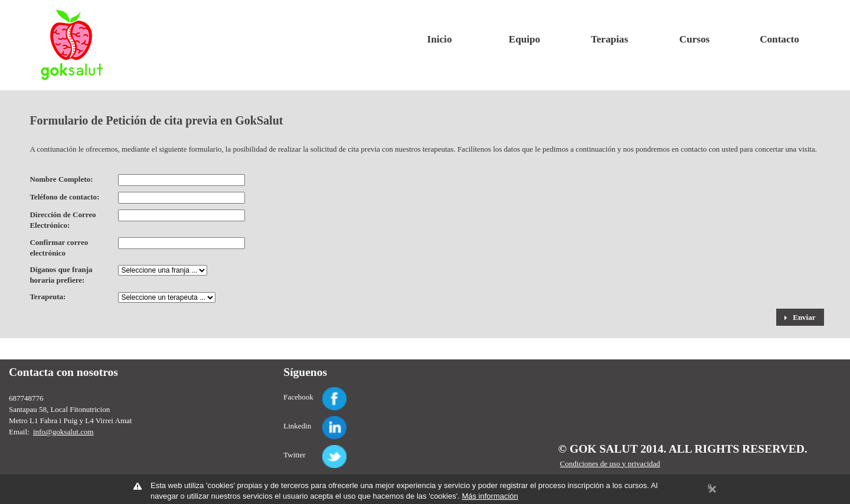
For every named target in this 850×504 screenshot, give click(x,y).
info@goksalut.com (63, 432)
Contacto (779, 39)
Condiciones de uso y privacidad (610, 464)
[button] (800, 317)
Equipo (524, 39)
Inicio (440, 39)
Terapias (609, 39)
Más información (490, 496)
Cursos (694, 39)
